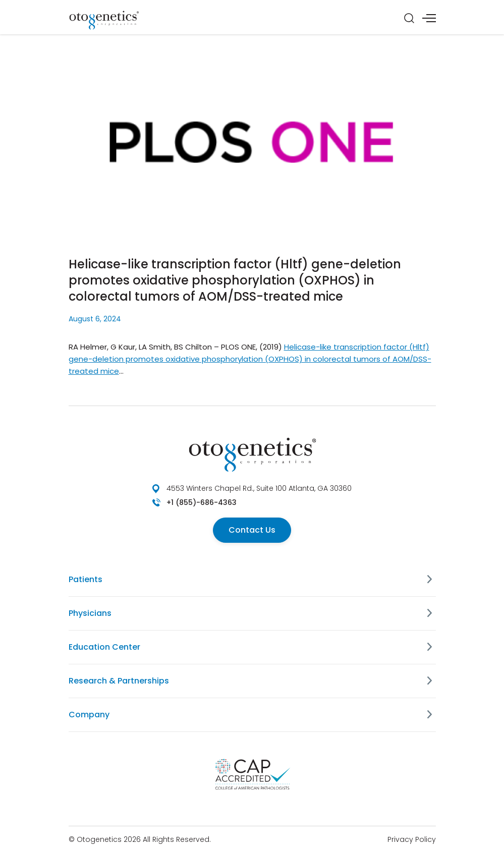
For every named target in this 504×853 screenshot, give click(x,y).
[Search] (409, 18)
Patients (86, 579)
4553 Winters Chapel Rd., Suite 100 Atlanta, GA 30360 (259, 488)
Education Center (104, 647)
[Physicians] (430, 613)
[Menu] (429, 18)
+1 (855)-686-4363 (202, 502)
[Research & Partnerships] (430, 681)
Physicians (90, 613)
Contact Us (252, 530)
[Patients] (430, 580)
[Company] (430, 715)
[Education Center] (430, 647)
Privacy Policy (412, 839)
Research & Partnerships (119, 681)
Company (89, 715)
